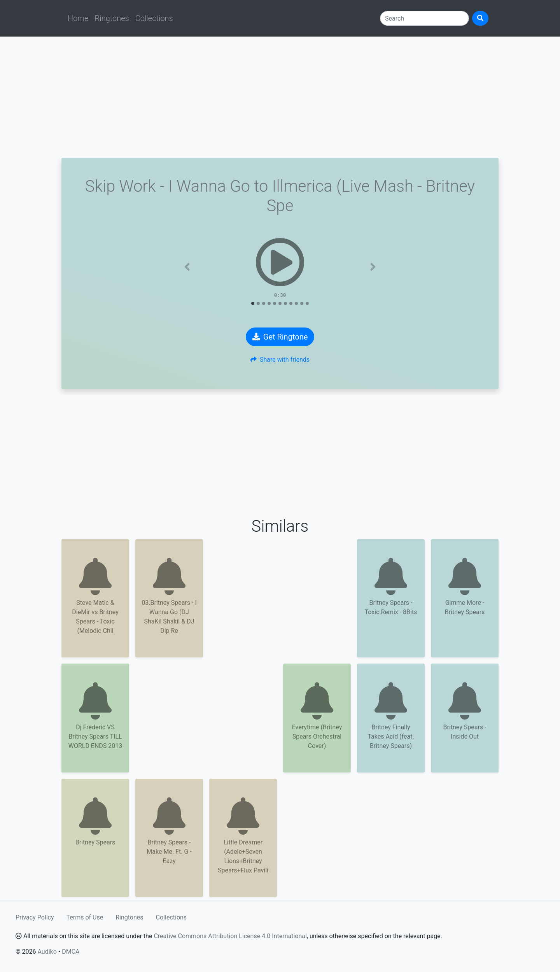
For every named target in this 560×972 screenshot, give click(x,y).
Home (78, 18)
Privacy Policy (35, 917)
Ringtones (112, 18)
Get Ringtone (280, 337)
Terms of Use (85, 917)
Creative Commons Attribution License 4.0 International (230, 936)
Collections (154, 18)
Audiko (47, 952)
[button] (187, 267)
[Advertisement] (280, 97)
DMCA (71, 952)
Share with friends (280, 360)
